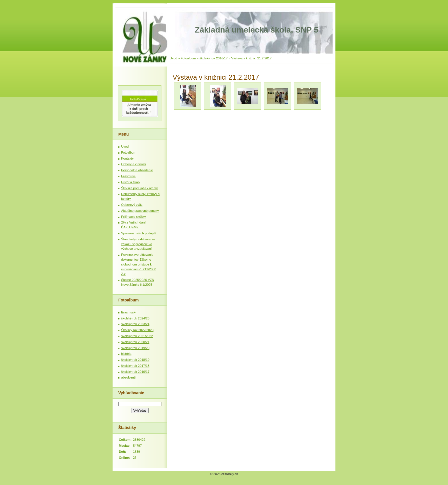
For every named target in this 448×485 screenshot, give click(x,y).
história (126, 354)
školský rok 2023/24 (135, 324)
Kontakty (127, 158)
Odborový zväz (132, 205)
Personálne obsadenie (137, 170)
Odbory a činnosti (134, 164)
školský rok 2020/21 (135, 342)
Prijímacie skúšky (133, 217)
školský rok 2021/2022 (137, 336)
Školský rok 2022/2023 (137, 330)
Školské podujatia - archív (139, 188)
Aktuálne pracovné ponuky (140, 211)
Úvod (173, 58)
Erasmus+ (128, 176)
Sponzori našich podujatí (139, 233)
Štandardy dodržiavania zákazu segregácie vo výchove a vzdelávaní (138, 244)
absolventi (128, 377)
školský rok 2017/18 (135, 366)
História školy (131, 182)
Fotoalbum (188, 58)
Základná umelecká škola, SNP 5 (257, 30)
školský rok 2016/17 (214, 58)
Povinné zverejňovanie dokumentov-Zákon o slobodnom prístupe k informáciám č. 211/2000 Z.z (139, 264)
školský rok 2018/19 (135, 360)
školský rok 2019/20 (135, 348)
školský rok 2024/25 (135, 318)
